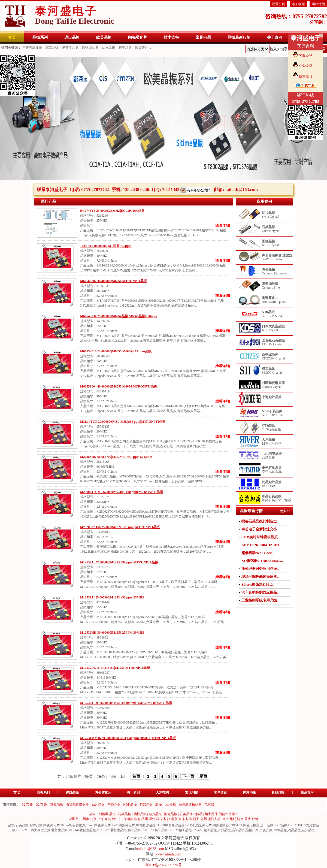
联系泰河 (307, 793)
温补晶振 (238, 830)
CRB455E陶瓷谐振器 (245, 825)
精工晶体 (52, 48)
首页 (136, 776)
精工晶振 (134, 830)
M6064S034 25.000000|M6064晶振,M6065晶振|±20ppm (119, 316)
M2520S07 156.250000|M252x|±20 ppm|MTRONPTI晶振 (120, 527)
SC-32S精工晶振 (180, 830)
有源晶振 (224, 830)
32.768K (28, 805)
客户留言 (220, 793)
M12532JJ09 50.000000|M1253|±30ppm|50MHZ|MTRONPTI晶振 (126, 703)
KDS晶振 (108, 48)
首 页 (17, 793)
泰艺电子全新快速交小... (261, 529)
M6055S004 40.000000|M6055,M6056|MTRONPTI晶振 (119, 386)
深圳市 (74, 819)
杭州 (145, 819)
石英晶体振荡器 (190, 805)
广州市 (84, 819)
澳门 (211, 819)
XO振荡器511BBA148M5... (262, 561)
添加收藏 (298, 4)
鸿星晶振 (294, 830)
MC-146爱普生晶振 (82, 830)
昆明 (233, 819)
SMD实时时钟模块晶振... (261, 537)
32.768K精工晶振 (205, 830)
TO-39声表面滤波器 (170, 825)
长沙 (167, 819)
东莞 (108, 819)
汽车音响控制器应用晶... (261, 592)
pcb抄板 (170, 805)
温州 (152, 819)
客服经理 (305, 56)
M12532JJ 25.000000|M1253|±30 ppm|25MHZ (112, 597)
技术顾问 (305, 76)
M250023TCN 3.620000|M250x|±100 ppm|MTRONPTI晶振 (122, 492)
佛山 (115, 819)
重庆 (248, 819)
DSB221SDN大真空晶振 (33, 830)
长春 (189, 819)
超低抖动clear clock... (258, 553)
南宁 (226, 819)
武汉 (159, 819)
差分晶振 (308, 830)
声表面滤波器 (32, 48)
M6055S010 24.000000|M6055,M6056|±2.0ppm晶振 (116, 351)
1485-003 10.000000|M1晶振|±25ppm (106, 246)
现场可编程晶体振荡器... (261, 577)
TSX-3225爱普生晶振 (112, 830)
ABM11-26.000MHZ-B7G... (262, 545)
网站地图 (318, 4)
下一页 (188, 776)
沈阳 (218, 819)
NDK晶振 (130, 805)
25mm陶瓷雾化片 (99, 825)
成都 (255, 819)
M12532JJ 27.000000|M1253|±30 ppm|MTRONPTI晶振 (119, 562)
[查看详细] (222, 225)
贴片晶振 (98, 805)
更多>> (285, 511)
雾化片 (207, 825)
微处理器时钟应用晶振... (261, 569)
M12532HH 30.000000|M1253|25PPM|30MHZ (112, 633)
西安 (196, 819)
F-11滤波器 (193, 825)
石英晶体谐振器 (77, 805)
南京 (174, 819)
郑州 (204, 819)
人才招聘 (162, 793)
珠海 (137, 819)
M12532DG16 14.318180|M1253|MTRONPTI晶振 (115, 668)
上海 (101, 819)
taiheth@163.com (242, 190)
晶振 (159, 805)
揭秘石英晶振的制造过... (261, 521)
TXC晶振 (146, 805)
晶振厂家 (252, 830)
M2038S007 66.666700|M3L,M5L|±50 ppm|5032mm (116, 457)
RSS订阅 (278, 793)
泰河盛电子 (75, 15)
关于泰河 (134, 793)
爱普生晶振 (70, 48)
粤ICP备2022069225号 (163, 865)
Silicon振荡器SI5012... (258, 584)
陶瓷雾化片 (143, 48)
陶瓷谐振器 (221, 825)
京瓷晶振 (57, 805)
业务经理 (305, 66)
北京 (93, 819)
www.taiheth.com (168, 854)
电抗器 (209, 805)
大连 (181, 819)
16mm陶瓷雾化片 (73, 825)
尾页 (203, 776)
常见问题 (192, 793)
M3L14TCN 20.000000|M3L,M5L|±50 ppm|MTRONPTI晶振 (123, 422)
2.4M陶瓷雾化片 (123, 825)
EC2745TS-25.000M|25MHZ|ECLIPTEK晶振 (112, 211)
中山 (123, 819)
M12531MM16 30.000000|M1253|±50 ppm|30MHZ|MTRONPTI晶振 (128, 738)
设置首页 (278, 4)
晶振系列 (43, 793)
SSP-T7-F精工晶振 (155, 830)
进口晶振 (72, 793)
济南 (240, 819)
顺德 (130, 819)
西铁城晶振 (90, 48)
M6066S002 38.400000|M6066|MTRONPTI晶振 (113, 281)
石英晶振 (125, 48)
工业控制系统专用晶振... (261, 600)
